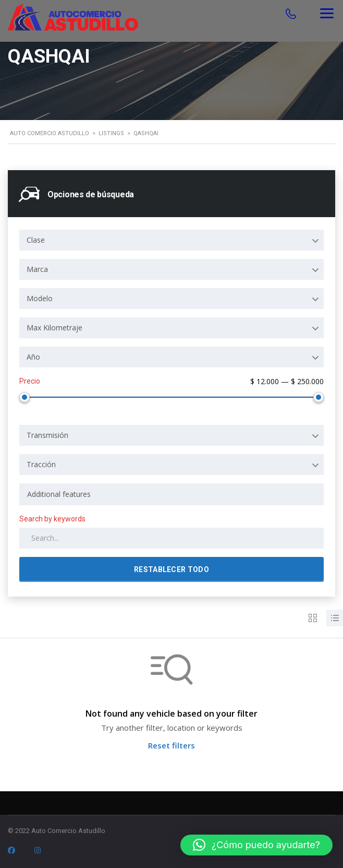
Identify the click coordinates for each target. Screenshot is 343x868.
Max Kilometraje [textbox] (54, 328)
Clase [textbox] (36, 240)
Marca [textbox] (37, 269)
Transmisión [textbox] (47, 433)
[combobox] (171, 240)
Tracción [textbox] (41, 462)
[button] (256, 845)
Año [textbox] (33, 357)
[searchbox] (171, 492)
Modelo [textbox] (40, 298)
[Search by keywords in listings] (171, 536)
